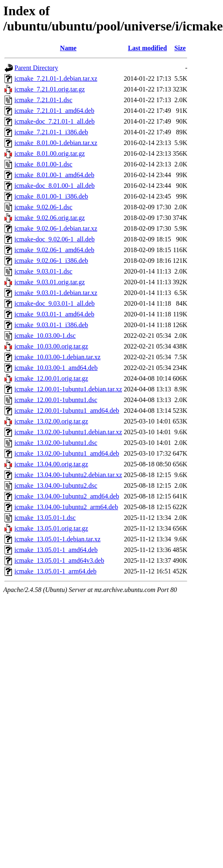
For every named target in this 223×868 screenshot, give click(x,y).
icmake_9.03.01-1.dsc (43, 271)
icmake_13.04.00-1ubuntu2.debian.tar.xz (68, 475)
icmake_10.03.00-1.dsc (45, 336)
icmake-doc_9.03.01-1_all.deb (55, 303)
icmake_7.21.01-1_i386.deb (51, 132)
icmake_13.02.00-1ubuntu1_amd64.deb (67, 453)
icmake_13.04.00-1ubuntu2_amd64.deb (67, 496)
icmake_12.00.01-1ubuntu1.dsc (56, 400)
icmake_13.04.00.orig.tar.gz (51, 464)
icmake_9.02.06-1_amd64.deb (54, 250)
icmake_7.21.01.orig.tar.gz (50, 89)
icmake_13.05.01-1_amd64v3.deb (59, 560)
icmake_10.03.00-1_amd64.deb (56, 368)
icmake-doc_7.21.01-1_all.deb (55, 121)
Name (68, 48)
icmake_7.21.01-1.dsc (43, 100)
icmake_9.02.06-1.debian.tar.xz (56, 228)
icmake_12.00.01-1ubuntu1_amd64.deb (67, 411)
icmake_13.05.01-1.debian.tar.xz (57, 539)
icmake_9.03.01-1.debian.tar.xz (56, 293)
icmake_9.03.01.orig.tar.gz (50, 282)
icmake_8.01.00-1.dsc (43, 164)
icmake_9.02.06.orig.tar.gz (50, 218)
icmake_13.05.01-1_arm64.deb (56, 571)
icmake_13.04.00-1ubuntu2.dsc (56, 485)
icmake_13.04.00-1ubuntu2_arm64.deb (66, 507)
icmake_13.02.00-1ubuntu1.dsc (56, 443)
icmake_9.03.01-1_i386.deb (51, 325)
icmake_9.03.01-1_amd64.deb (54, 314)
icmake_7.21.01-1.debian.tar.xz (56, 78)
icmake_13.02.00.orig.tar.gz (51, 421)
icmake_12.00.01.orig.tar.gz (51, 378)
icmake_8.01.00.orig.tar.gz (50, 153)
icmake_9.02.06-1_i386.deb (51, 261)
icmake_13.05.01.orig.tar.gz (51, 528)
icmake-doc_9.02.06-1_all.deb (55, 239)
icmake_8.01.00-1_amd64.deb (54, 175)
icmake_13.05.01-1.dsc (45, 518)
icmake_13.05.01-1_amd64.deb (56, 550)
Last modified (148, 48)
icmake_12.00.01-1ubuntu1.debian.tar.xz (68, 389)
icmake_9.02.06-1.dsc (43, 207)
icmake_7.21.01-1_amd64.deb (54, 111)
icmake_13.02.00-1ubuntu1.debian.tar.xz (68, 432)
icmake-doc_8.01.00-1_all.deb (55, 186)
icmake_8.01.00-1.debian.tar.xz (56, 143)
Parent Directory (36, 68)
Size (180, 48)
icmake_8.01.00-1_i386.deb (51, 196)
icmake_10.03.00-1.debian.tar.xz (57, 357)
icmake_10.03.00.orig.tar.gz (51, 346)
